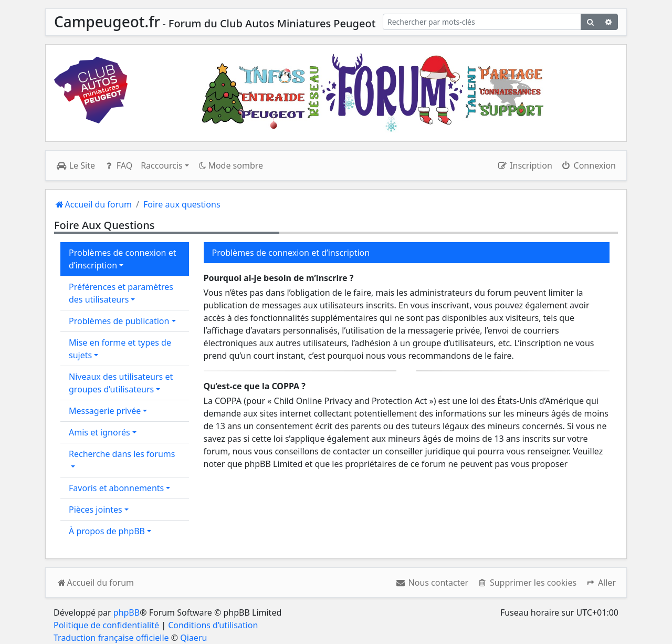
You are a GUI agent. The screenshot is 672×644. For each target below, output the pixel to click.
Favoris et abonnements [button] (116, 488)
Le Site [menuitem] (76, 165)
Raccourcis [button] (162, 165)
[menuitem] (432, 583)
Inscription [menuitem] (524, 165)
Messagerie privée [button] (105, 411)
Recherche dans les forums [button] (122, 454)
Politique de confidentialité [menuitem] (106, 625)
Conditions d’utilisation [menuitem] (213, 625)
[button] (600, 583)
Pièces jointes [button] (96, 510)
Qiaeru (193, 638)
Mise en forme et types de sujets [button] (120, 349)
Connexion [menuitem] (588, 165)
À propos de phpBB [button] (107, 531)
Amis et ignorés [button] (99, 432)
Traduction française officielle (111, 638)
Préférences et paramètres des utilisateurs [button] (121, 293)
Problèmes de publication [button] (119, 321)
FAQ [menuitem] (118, 165)
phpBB (127, 612)
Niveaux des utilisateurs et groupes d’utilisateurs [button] (121, 383)
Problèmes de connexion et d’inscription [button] (122, 259)
